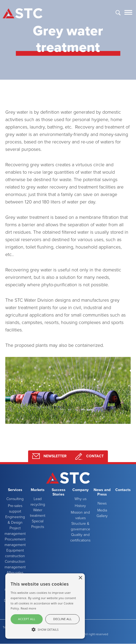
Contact (89, 456)
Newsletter (49, 456)
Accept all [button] (27, 619)
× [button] (80, 578)
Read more (28, 608)
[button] (45, 629)
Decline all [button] (63, 619)
